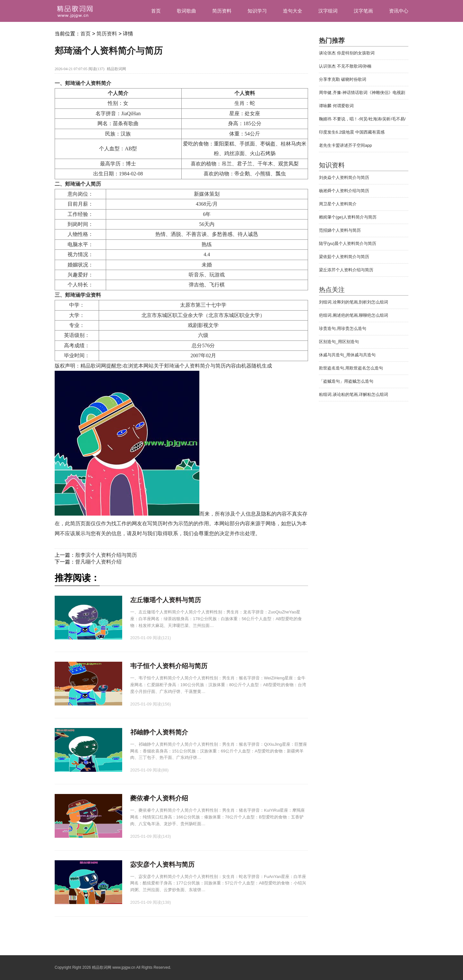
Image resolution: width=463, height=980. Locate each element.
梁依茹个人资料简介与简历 (344, 257)
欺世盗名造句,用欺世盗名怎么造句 (351, 368)
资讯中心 (399, 11)
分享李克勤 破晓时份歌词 (343, 79)
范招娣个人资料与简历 (340, 230)
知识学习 (257, 11)
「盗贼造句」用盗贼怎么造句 (346, 381)
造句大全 (293, 11)
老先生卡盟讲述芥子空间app (345, 145)
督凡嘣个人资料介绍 (98, 562)
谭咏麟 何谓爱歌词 (336, 106)
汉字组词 (328, 11)
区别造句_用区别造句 (339, 342)
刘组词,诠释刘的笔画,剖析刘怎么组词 (354, 302)
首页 (156, 11)
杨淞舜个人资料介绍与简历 (344, 191)
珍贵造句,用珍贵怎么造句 (343, 328)
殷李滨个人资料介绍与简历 (106, 555)
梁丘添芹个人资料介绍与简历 (346, 270)
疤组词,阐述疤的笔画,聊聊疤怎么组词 (354, 315)
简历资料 (222, 11)
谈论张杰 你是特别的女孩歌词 (347, 53)
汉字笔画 (363, 11)
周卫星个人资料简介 (338, 204)
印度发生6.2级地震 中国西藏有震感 (352, 132)
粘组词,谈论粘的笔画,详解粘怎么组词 (354, 394)
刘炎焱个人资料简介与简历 (344, 177)
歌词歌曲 (186, 11)
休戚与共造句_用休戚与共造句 (347, 355)
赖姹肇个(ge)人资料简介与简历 (348, 217)
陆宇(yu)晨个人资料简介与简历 (348, 243)
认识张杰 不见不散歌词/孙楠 (345, 66)
